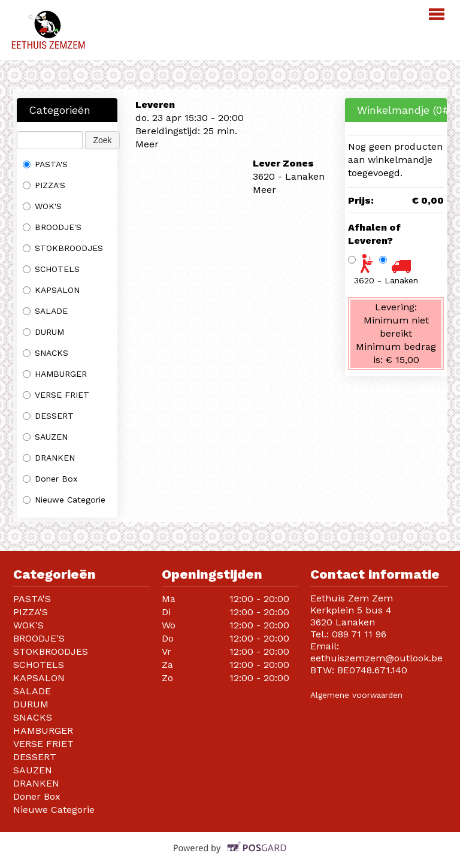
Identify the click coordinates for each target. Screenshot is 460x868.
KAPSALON (51, 290)
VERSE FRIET (56, 395)
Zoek (102, 140)
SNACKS (46, 353)
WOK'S (42, 206)
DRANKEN (49, 458)
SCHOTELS (51, 269)
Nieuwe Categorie (64, 500)
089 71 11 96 (359, 634)
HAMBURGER (55, 374)
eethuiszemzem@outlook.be (376, 658)
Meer (147, 144)
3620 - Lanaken (386, 280)
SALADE (45, 311)
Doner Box (52, 479)
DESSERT (48, 416)
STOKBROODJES (63, 248)
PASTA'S (45, 164)
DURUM (43, 332)
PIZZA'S (44, 185)
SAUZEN (45, 437)
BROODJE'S (52, 227)
